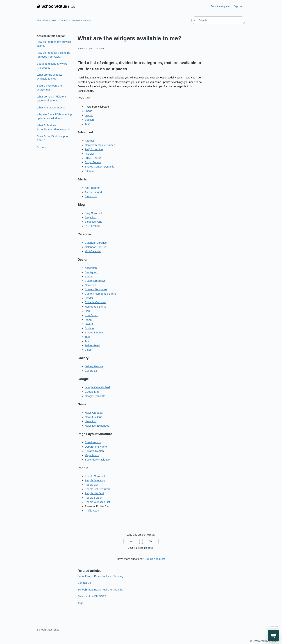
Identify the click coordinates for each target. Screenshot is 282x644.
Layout (89, 115)
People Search (94, 498)
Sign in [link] (238, 6)
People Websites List (97, 502)
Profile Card (92, 511)
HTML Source (93, 158)
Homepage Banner (96, 307)
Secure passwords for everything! (50, 88)
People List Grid (94, 493)
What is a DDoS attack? (51, 107)
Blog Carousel (93, 213)
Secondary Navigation (98, 460)
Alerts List (91, 196)
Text (87, 124)
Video (88, 350)
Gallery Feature (94, 366)
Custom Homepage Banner (101, 294)
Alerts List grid (93, 192)
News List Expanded (97, 426)
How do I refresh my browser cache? (54, 44)
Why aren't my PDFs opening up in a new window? (54, 116)
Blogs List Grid (94, 222)
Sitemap (90, 171)
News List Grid (94, 417)
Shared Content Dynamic (99, 167)
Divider (89, 298)
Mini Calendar (93, 251)
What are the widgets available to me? (49, 77)
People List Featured (97, 489)
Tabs (88, 337)
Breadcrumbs (93, 442)
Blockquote (91, 272)
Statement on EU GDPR (92, 596)
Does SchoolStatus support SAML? (53, 138)
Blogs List (91, 217)
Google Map (92, 392)
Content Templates (96, 289)
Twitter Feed (92, 345)
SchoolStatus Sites (46, 20)
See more (43, 147)
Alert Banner (92, 188)
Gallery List (91, 371)
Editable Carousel (95, 302)
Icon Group (91, 315)
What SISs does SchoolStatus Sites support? (54, 127)
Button (89, 276)
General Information (82, 20)
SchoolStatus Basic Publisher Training (100, 576)
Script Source (93, 162)
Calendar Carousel (96, 243)
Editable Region (94, 451)
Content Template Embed (100, 145)
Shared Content (94, 332)
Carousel (90, 285)
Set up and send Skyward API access (52, 66)
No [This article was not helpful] (150, 541)
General (64, 20)
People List (91, 485)
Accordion (91, 268)
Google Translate (95, 396)
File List (89, 154)
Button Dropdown (95, 281)
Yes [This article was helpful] (132, 541)
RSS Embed (92, 226)
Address (90, 141)
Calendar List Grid (96, 247)
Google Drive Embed (97, 387)
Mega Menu (92, 455)
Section (89, 120)
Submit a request (220, 6)
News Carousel (94, 413)
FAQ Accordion (94, 149)
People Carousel (95, 476)
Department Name (96, 447)
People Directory (95, 480)
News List (91, 421)
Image (88, 111)
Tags (80, 603)
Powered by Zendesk (267, 641)
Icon (87, 311)
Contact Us (84, 583)
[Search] (218, 20)
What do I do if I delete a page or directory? (51, 99)
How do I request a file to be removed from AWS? (54, 55)
